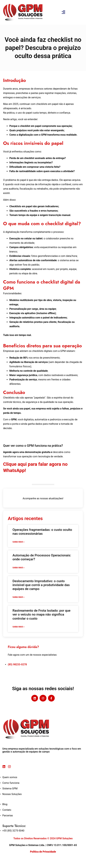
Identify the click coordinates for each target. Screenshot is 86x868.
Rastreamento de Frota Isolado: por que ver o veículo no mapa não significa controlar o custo (41, 614)
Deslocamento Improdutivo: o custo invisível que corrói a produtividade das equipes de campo (41, 585)
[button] (63, 12)
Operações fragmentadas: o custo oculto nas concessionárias (42, 532)
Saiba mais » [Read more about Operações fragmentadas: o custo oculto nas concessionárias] (18, 542)
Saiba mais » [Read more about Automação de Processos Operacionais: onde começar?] (18, 568)
